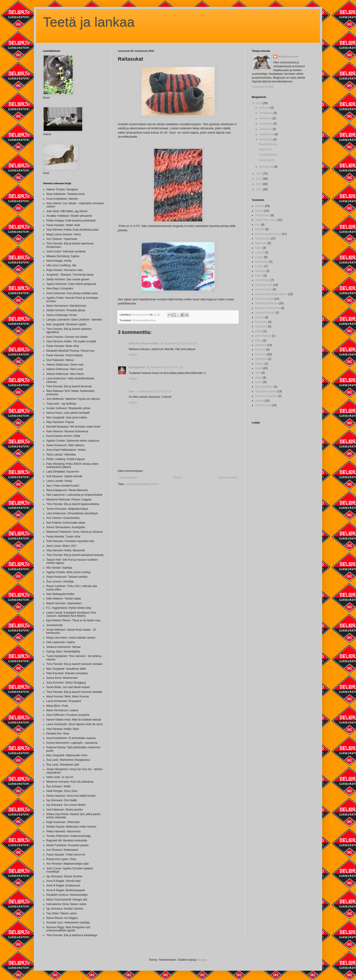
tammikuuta (267, 167)
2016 (260, 103)
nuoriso (260, 317)
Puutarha (261, 354)
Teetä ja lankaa (89, 22)
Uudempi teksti (128, 478)
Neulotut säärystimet (268, 308)
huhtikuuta (266, 129)
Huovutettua (263, 215)
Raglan (260, 364)
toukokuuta (266, 124)
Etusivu (177, 478)
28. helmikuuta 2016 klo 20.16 (178, 343)
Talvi (258, 373)
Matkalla (260, 271)
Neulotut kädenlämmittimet (271, 294)
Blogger (202, 960)
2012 (260, 189)
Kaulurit (260, 229)
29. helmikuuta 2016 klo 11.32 (165, 367)
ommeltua (261, 326)
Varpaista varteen (266, 391)
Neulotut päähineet (267, 303)
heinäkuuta (266, 113)
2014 (260, 179)
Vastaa (133, 355)
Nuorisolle (261, 322)
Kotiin (259, 248)
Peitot (259, 341)
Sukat (259, 368)
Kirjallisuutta (263, 239)
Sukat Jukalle (267, 160)
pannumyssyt (263, 336)
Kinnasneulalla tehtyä (144, 320)
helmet (259, 211)
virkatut (260, 401)
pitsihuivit (261, 345)
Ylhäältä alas (263, 405)
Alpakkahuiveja (268, 144)
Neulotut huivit (264, 285)
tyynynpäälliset (264, 387)
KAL (258, 225)
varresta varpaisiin (266, 396)
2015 (260, 174)
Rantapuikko (137, 367)
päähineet (261, 359)
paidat (259, 331)
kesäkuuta (266, 118)
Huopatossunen (288, 57)
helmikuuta (266, 139)
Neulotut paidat (264, 299)
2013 (260, 184)
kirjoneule (261, 243)
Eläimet (260, 206)
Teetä (258, 378)
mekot (259, 276)
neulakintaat (263, 280)
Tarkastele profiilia (263, 87)
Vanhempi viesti (227, 478)
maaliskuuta (267, 134)
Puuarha (260, 350)
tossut (259, 382)
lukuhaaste (262, 262)
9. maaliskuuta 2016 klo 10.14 (153, 391)
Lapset (259, 257)
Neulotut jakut (263, 289)
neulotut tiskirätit (265, 313)
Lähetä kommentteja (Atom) (142, 484)
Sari (131, 391)
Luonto (259, 266)
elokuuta (265, 108)
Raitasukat (265, 149)
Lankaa (260, 252)
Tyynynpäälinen (268, 155)
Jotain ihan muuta (266, 220)
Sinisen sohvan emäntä (144, 343)
